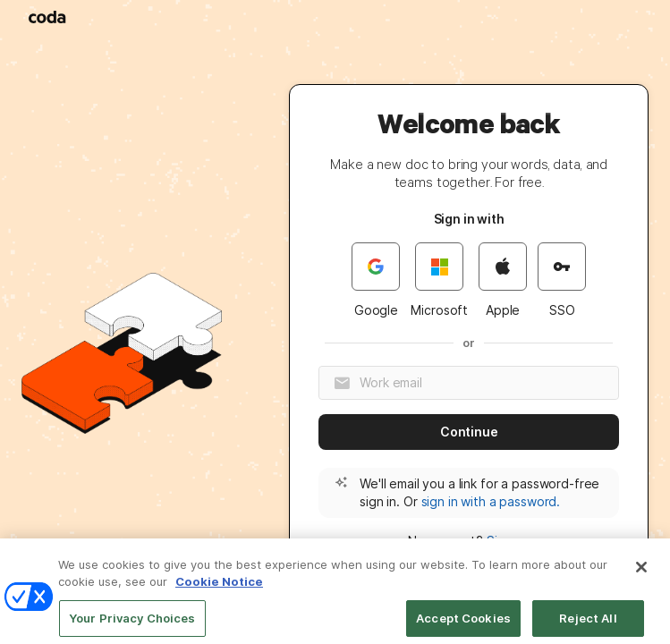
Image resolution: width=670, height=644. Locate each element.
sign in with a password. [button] (491, 501)
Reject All (588, 624)
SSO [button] (562, 280)
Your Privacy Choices (132, 624)
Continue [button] (469, 432)
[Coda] (49, 17)
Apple (503, 280)
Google (376, 280)
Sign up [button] (509, 541)
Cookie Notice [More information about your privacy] (219, 589)
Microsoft (439, 280)
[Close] (641, 573)
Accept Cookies (463, 624)
